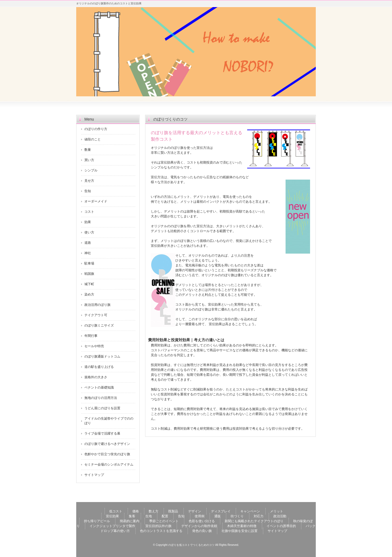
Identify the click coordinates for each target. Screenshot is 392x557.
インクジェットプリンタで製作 (112, 526)
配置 (165, 516)
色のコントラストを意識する (161, 531)
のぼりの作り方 (96, 129)
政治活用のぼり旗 (97, 305)
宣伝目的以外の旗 (158, 526)
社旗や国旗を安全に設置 (240, 531)
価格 (136, 511)
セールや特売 (94, 346)
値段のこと (93, 139)
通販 (218, 516)
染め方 (89, 294)
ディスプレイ (221, 511)
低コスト (116, 511)
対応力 (259, 516)
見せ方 (89, 181)
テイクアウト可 (96, 315)
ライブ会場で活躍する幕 (102, 433)
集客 (132, 516)
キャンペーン (250, 511)
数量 (88, 150)
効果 (88, 222)
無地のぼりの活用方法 (101, 398)
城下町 (89, 284)
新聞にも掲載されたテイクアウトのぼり (254, 521)
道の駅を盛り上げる (99, 367)
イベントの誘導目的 (281, 526)
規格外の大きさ (96, 377)
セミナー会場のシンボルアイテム (109, 464)
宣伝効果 (112, 516)
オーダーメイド (96, 201)
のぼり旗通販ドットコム (102, 356)
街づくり (237, 516)
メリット (277, 511)
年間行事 (91, 336)
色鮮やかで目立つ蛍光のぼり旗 (107, 454)
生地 (149, 516)
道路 (88, 243)
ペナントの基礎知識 (99, 387)
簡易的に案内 (130, 521)
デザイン (195, 511)
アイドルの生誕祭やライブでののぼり (109, 421)
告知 (88, 191)
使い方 (89, 232)
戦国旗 (89, 274)
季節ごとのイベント (164, 521)
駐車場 (89, 263)
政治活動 (280, 516)
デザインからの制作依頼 (199, 526)
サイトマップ (94, 475)
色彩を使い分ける (202, 521)
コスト (89, 212)
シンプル (91, 170)
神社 (88, 253)
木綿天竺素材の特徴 (242, 526)
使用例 (200, 516)
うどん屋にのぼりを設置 (102, 408)
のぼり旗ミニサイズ (99, 325)
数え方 (154, 511)
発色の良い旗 (202, 531)
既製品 (173, 511)
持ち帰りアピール (97, 521)
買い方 (89, 160)
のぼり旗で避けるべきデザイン (107, 444)
